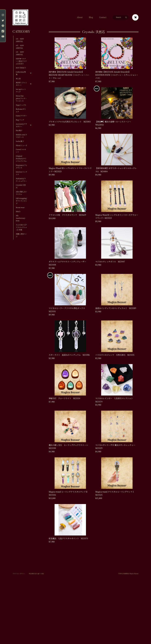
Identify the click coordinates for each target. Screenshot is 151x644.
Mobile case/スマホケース (22, 136)
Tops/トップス (21, 105)
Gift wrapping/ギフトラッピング (22, 201)
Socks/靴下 (20, 141)
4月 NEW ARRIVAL (20, 47)
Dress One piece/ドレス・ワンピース (21, 98)
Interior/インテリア (22, 173)
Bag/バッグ (20, 120)
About (80, 17)
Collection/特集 (21, 73)
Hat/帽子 (19, 130)
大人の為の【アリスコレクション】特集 (21, 227)
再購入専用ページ (21, 235)
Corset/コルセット (21, 151)
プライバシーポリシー (19, 574)
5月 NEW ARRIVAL (20, 40)
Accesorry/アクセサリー (22, 125)
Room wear (20, 207)
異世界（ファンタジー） (21, 84)
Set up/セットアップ (21, 90)
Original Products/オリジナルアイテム (21, 159)
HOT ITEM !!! (21, 68)
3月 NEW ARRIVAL (20, 53)
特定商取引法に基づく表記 (36, 574)
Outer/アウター (22, 116)
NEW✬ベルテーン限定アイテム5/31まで (21, 61)
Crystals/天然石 (21, 186)
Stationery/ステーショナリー (21, 180)
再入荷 (18, 79)
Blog (91, 17)
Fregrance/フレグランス (22, 166)
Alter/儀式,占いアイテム (21, 193)
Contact (103, 17)
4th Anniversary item (21, 218)
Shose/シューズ (22, 145)
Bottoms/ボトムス (21, 110)
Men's (18, 211)
